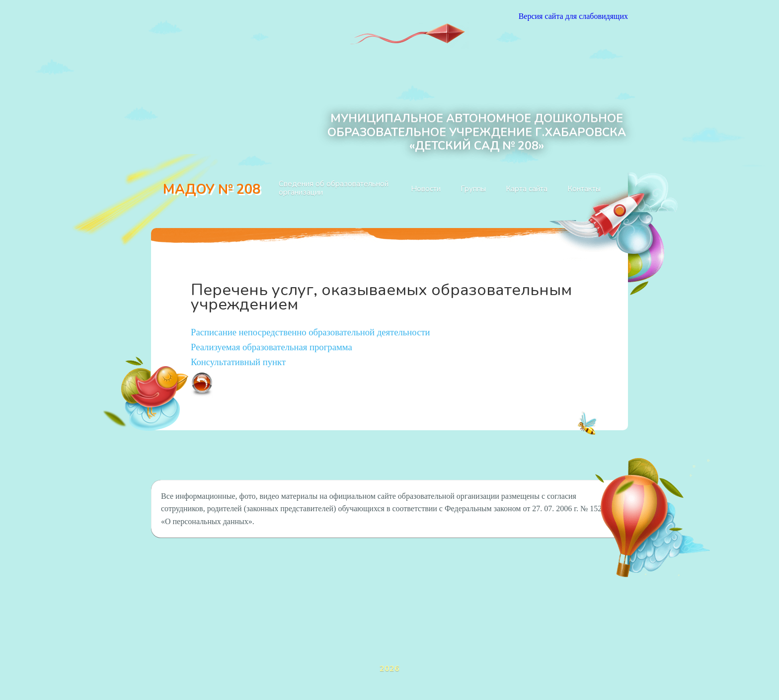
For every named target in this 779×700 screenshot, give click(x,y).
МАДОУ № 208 (212, 190)
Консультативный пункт (238, 362)
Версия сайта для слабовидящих (573, 16)
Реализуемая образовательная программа (272, 347)
